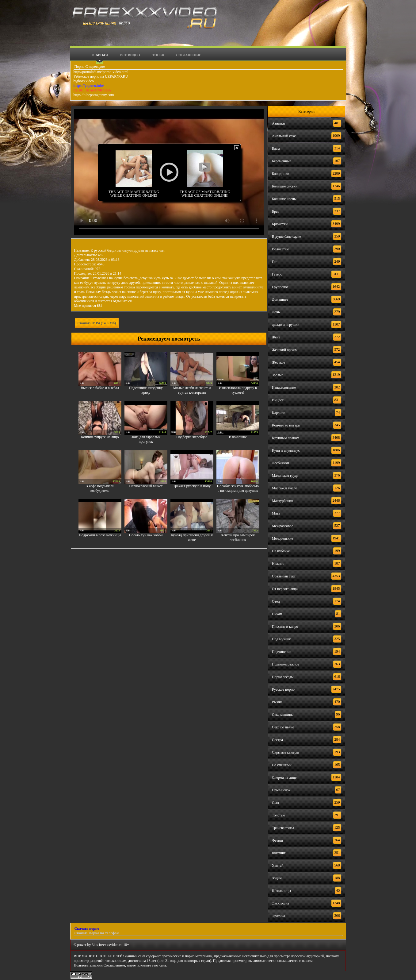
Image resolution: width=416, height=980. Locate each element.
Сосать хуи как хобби (146, 535)
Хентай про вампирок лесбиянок (238, 537)
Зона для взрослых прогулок (146, 439)
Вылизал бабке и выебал (100, 388)
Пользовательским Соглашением (99, 965)
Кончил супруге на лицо (100, 437)
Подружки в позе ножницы (100, 535)
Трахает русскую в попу (192, 486)
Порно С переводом (90, 67)
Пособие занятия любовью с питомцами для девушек (238, 488)
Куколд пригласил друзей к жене (192, 537)
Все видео (130, 55)
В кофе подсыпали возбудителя (100, 488)
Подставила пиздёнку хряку (146, 390)
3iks (95, 945)
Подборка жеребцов (192, 437)
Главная (100, 55)
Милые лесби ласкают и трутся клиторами (192, 390)
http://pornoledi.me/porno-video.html (101, 72)
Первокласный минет (146, 486)
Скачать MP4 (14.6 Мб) (97, 323)
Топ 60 (158, 55)
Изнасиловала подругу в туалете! (238, 390)
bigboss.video (84, 81)
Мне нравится (88, 306)
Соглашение (189, 55)
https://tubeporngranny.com (94, 95)
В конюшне (238, 437)
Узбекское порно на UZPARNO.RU (101, 76)
